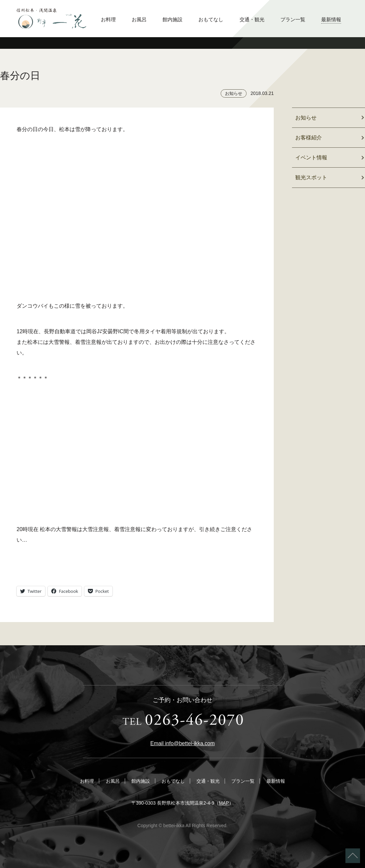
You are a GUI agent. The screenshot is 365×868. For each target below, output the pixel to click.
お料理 (108, 19)
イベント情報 (311, 158)
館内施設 (173, 19)
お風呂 (139, 19)
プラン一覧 (293, 19)
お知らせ (234, 93)
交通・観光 (252, 19)
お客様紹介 (309, 138)
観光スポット (311, 177)
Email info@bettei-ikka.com (183, 743)
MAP (224, 803)
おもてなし (211, 19)
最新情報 (331, 19)
